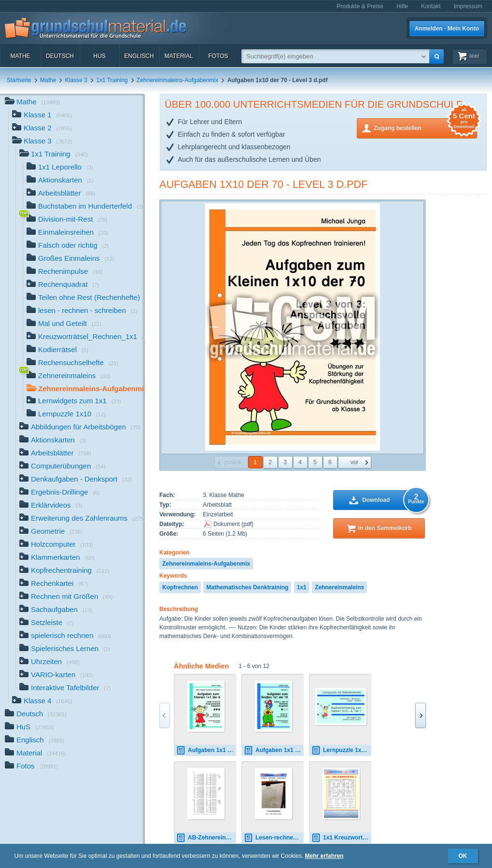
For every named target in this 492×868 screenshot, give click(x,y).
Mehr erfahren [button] (324, 856)
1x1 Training (112, 80)
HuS (99, 56)
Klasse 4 (42, 702)
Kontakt (431, 6)
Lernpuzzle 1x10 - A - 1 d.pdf (341, 750)
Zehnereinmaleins (339, 587)
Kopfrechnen (180, 587)
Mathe (20, 56)
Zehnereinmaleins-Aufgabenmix (177, 80)
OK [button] (463, 856)
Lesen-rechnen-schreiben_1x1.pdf (274, 838)
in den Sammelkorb (385, 528)
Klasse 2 (42, 129)
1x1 (302, 587)
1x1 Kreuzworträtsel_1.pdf (341, 838)
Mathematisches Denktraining (247, 587)
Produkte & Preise (360, 6)
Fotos (218, 56)
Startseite (19, 80)
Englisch (139, 56)
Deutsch (60, 56)
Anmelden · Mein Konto (447, 28)
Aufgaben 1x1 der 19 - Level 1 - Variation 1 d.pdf (274, 750)
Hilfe (402, 6)
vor (355, 462)
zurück (232, 462)
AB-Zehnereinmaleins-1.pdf (206, 838)
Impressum (468, 6)
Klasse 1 (42, 116)
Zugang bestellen (425, 127)
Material (178, 56)
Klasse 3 (76, 80)
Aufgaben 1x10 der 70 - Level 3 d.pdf (263, 184)
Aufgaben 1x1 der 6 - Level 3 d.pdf (206, 750)
